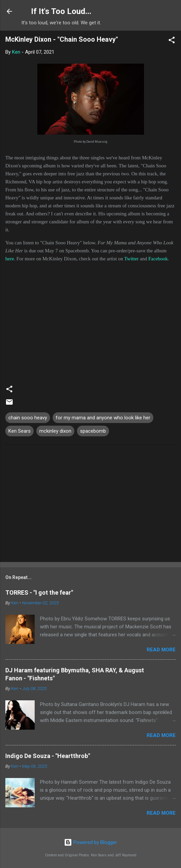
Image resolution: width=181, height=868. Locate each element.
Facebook (158, 259)
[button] (172, 41)
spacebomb (93, 431)
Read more (161, 650)
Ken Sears (19, 431)
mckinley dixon (55, 431)
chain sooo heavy (28, 418)
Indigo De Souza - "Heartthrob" (48, 756)
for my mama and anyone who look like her (103, 418)
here (10, 259)
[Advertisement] (90, 505)
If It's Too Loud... (61, 11)
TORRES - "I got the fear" (39, 592)
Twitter (131, 259)
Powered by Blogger (90, 842)
